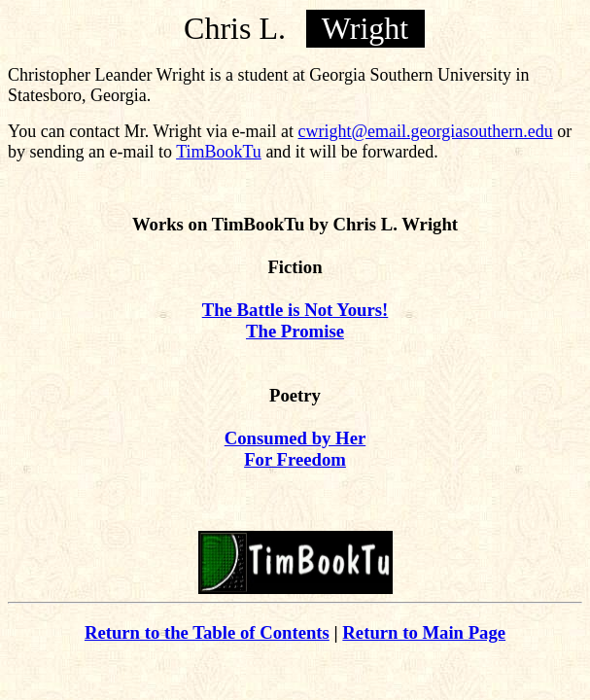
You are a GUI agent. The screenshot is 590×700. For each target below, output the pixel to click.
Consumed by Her (295, 438)
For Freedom (295, 459)
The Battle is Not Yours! (295, 310)
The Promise (295, 331)
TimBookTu (219, 152)
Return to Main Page (424, 632)
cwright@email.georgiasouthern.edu (426, 131)
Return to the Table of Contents (207, 632)
